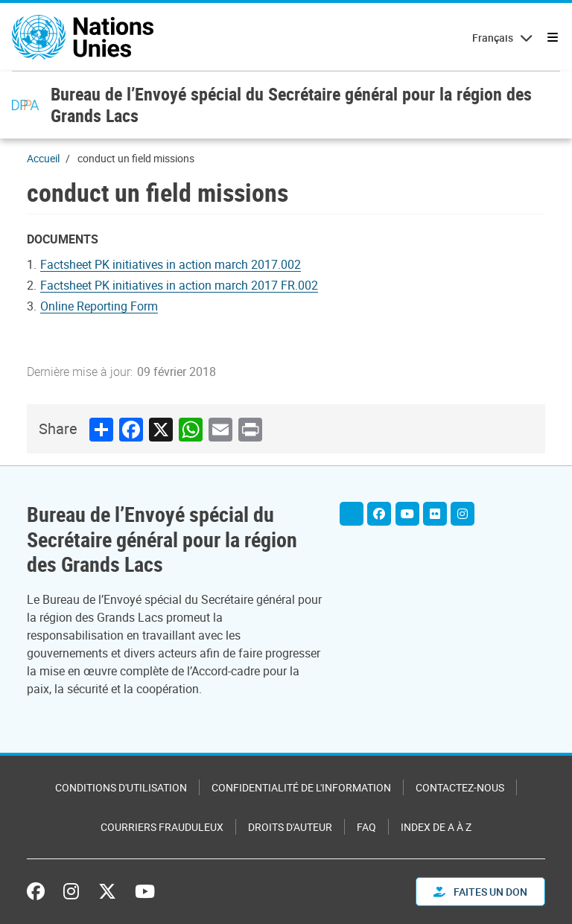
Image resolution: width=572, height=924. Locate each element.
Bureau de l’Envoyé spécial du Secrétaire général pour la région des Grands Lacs (291, 105)
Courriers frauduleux (162, 827)
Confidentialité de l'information (301, 787)
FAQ (366, 827)
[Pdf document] (181, 264)
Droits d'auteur (290, 827)
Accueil (43, 158)
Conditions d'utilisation (121, 787)
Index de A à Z (436, 827)
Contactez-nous (460, 787)
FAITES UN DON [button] (480, 892)
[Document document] (109, 306)
